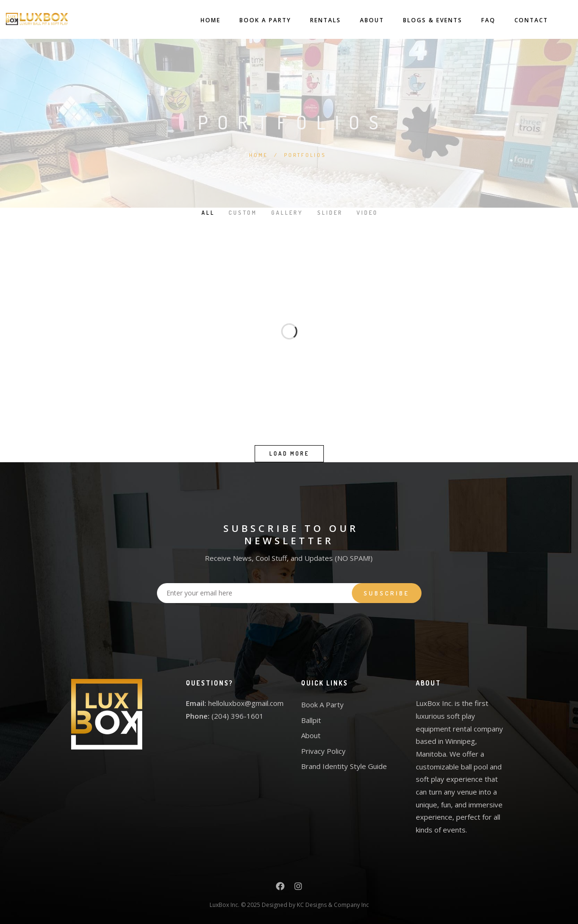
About (363, 20)
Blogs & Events (424, 20)
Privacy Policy (323, 751)
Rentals (317, 20)
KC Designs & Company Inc (333, 905)
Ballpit (311, 720)
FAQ (480, 20)
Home (202, 20)
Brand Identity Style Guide (344, 766)
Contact (523, 20)
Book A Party (257, 20)
